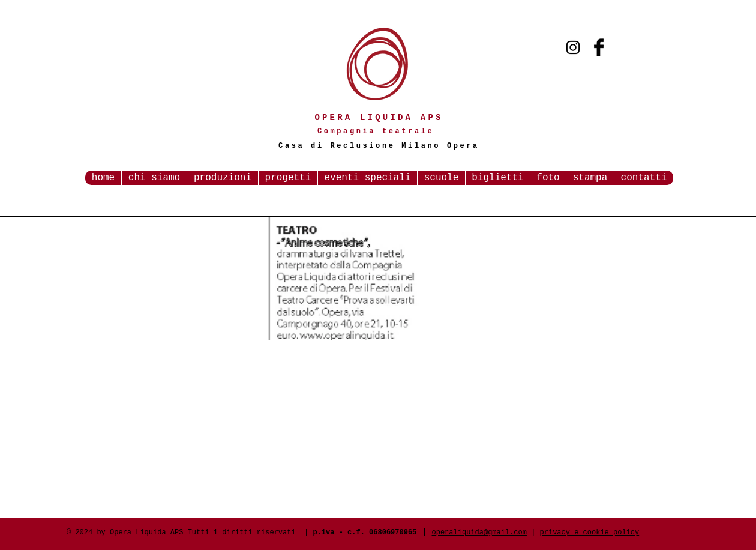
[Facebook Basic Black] (599, 47)
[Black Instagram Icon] (573, 47)
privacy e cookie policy (590, 533)
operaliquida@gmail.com (479, 533)
